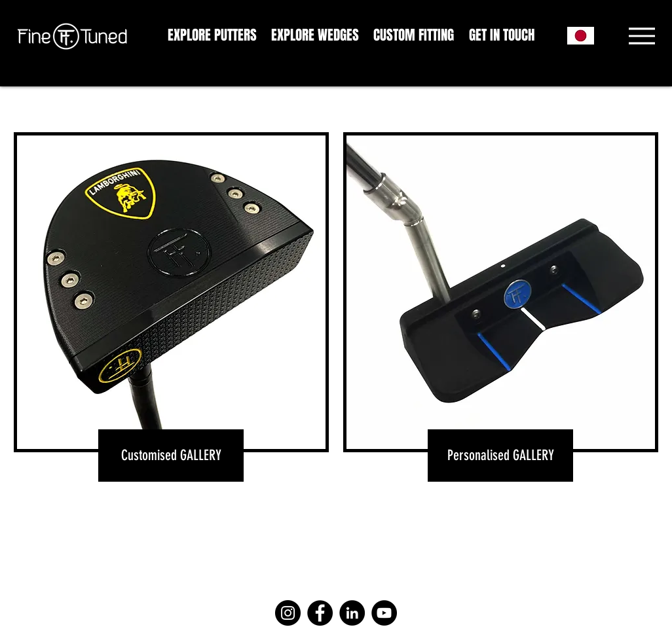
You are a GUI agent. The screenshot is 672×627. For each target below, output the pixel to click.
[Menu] (642, 36)
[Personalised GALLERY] (500, 456)
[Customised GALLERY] (171, 456)
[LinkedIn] (352, 613)
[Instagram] (288, 613)
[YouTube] (384, 613)
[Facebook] (320, 613)
